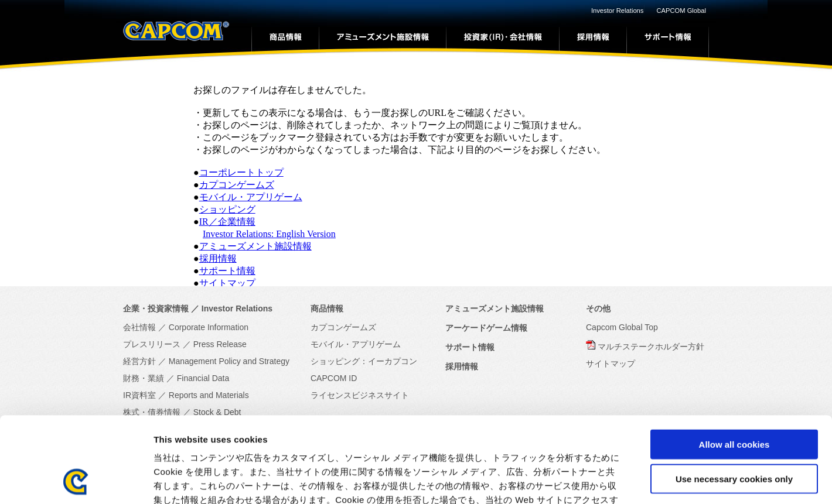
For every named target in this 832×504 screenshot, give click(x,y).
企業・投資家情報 (156, 308)
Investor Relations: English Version (269, 234)
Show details (615, 481)
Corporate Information (209, 327)
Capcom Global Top (622, 327)
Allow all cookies (734, 364)
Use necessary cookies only (734, 398)
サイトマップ (227, 283)
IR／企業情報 (227, 222)
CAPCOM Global (681, 11)
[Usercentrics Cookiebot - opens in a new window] (76, 481)
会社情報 (139, 327)
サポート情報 (227, 271)
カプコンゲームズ (237, 185)
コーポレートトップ (241, 172)
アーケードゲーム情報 (486, 328)
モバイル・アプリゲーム (251, 197)
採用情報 (218, 258)
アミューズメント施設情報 (255, 246)
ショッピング (227, 209)
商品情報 (327, 308)
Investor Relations (618, 11)
